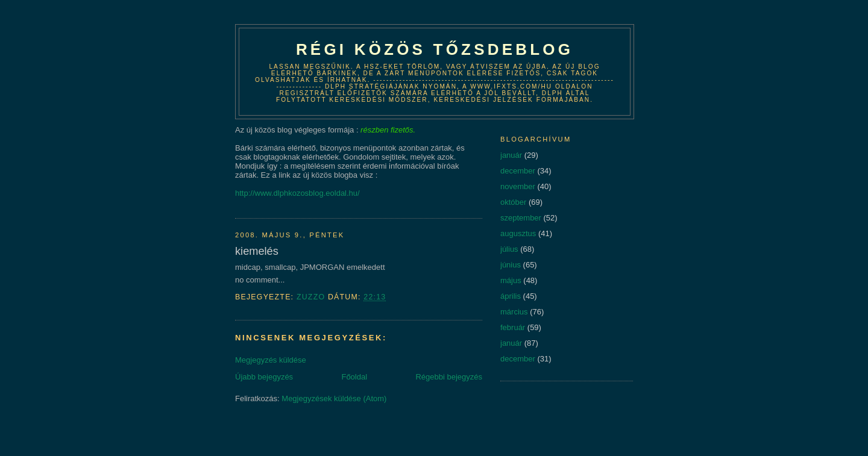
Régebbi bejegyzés (449, 377)
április (511, 296)
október (513, 202)
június (511, 265)
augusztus (518, 233)
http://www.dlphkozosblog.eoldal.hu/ (297, 193)
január (511, 155)
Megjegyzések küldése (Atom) (334, 398)
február (513, 327)
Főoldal (354, 377)
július (509, 249)
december (518, 171)
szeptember (521, 218)
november (518, 186)
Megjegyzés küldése (271, 360)
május (511, 280)
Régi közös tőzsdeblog (435, 49)
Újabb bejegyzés (264, 377)
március (514, 312)
